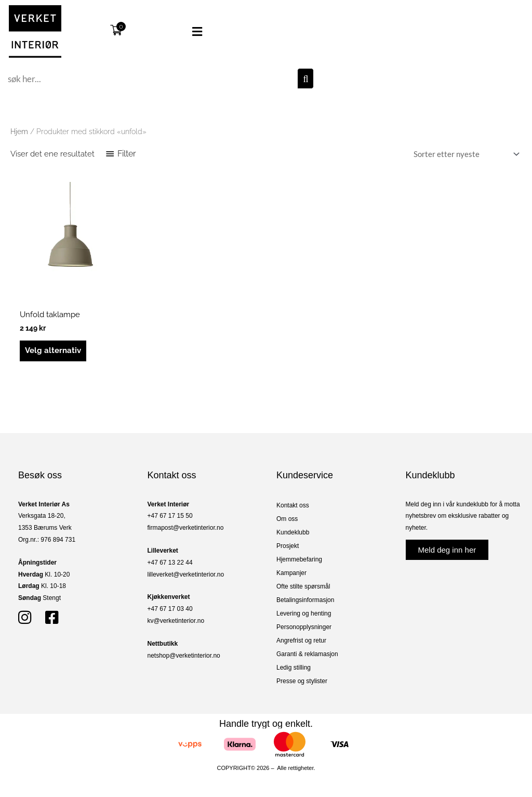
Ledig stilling (294, 668)
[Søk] (305, 79)
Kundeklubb (293, 532)
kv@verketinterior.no (176, 621)
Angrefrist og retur (301, 641)
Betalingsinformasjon (305, 600)
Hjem (19, 132)
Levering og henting (304, 613)
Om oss (287, 519)
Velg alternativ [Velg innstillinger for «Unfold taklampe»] (53, 350)
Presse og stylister (302, 681)
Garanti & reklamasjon (307, 654)
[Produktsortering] (464, 154)
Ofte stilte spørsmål (303, 586)
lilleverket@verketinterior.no (186, 574)
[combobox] (151, 79)
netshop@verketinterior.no (184, 656)
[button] (181, 32)
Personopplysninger (304, 627)
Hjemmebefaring (299, 559)
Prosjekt (288, 546)
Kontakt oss (293, 505)
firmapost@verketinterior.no (186, 528)
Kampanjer (291, 573)
